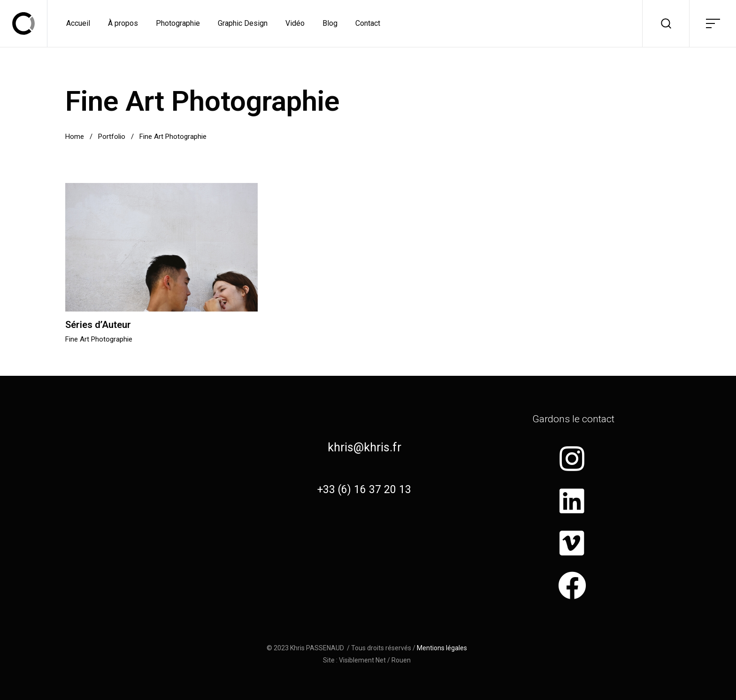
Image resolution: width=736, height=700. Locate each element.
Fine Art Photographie (99, 339)
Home (75, 137)
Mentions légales (442, 648)
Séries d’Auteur (98, 325)
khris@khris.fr (364, 447)
